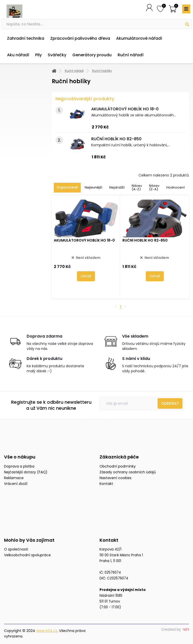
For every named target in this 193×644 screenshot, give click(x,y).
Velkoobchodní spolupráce (27, 555)
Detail (86, 276)
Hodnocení (176, 188)
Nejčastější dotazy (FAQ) (26, 472)
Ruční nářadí (131, 55)
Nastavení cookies (115, 478)
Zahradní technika (26, 38)
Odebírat (170, 403)
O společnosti (16, 549)
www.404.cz (47, 631)
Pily (38, 55)
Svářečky (57, 55)
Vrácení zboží (16, 484)
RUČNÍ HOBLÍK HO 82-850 (116, 139)
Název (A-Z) (137, 188)
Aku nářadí (18, 55)
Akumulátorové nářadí (139, 38)
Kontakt (106, 484)
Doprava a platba (19, 466)
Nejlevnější (93, 188)
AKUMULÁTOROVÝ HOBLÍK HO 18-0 (125, 109)
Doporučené (67, 188)
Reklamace (14, 478)
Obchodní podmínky (118, 466)
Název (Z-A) (154, 188)
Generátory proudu (92, 55)
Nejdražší (117, 188)
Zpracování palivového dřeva (80, 38)
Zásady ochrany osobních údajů (128, 472)
